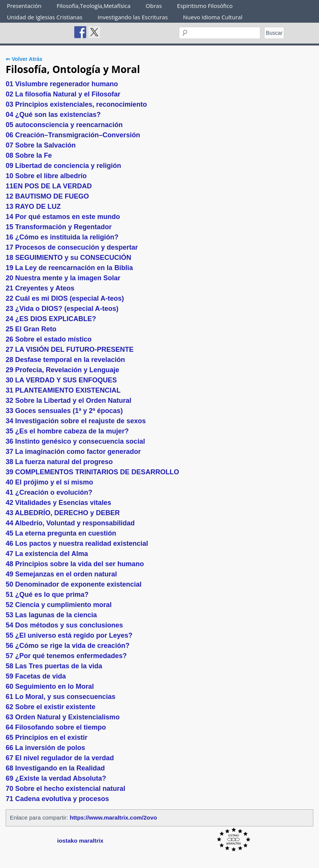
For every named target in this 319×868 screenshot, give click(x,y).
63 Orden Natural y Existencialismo (63, 717)
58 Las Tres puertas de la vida (54, 666)
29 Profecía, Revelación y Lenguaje (62, 370)
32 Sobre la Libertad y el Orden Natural (68, 401)
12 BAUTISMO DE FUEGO (47, 196)
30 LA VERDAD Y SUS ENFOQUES (61, 380)
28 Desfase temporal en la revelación (65, 360)
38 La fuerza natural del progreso (59, 462)
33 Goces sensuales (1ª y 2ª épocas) (64, 411)
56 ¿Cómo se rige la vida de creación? (68, 646)
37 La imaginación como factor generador (73, 452)
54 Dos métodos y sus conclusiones (64, 625)
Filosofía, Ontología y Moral (73, 69)
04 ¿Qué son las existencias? (53, 115)
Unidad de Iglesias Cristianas (45, 17)
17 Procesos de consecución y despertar (72, 247)
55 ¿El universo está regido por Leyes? (69, 635)
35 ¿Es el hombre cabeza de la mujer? (67, 431)
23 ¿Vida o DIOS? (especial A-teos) (62, 309)
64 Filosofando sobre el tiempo (56, 727)
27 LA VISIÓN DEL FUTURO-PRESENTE (70, 349)
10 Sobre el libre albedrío (46, 176)
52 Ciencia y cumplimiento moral (59, 605)
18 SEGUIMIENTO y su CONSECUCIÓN (68, 258)
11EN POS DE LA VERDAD (49, 186)
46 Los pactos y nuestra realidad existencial (77, 543)
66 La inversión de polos (45, 748)
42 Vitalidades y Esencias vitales (58, 503)
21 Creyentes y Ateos (40, 288)
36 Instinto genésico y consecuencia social (75, 441)
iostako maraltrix (80, 841)
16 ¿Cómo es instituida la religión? (62, 237)
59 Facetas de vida (36, 676)
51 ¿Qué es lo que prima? (47, 595)
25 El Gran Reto (31, 329)
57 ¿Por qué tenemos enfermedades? (66, 656)
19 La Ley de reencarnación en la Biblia (69, 268)
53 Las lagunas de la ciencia (51, 615)
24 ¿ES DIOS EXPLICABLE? (51, 319)
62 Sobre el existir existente (51, 707)
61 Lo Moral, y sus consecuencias (61, 697)
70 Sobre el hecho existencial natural (65, 789)
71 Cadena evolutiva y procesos (57, 799)
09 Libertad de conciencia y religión (63, 166)
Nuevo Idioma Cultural (213, 17)
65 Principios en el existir (47, 738)
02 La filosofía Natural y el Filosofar (63, 94)
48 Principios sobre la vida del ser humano (75, 564)
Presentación (24, 6)
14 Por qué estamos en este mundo (63, 217)
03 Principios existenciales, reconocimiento (76, 104)
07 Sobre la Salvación (41, 145)
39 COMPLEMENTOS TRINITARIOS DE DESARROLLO (92, 472)
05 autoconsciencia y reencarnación (64, 125)
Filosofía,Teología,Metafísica (94, 6)
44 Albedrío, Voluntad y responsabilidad (70, 523)
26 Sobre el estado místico (49, 339)
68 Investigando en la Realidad (55, 768)
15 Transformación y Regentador (59, 227)
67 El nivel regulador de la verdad (60, 758)
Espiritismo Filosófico (205, 6)
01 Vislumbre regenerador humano (62, 84)
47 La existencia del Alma (47, 554)
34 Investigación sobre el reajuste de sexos (76, 421)
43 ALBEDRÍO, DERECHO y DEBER (63, 513)
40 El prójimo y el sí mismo (49, 482)
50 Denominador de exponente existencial (74, 584)
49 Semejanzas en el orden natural (61, 574)
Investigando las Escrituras (133, 17)
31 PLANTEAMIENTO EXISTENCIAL (63, 390)
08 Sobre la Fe (29, 155)
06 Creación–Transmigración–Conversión (73, 135)
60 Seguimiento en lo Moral (50, 686)
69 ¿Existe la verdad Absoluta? (56, 778)
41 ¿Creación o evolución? (49, 492)
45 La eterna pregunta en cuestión (61, 533)
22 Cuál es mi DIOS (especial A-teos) (65, 298)
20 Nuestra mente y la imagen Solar (63, 278)
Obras (154, 6)
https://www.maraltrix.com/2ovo (113, 818)
